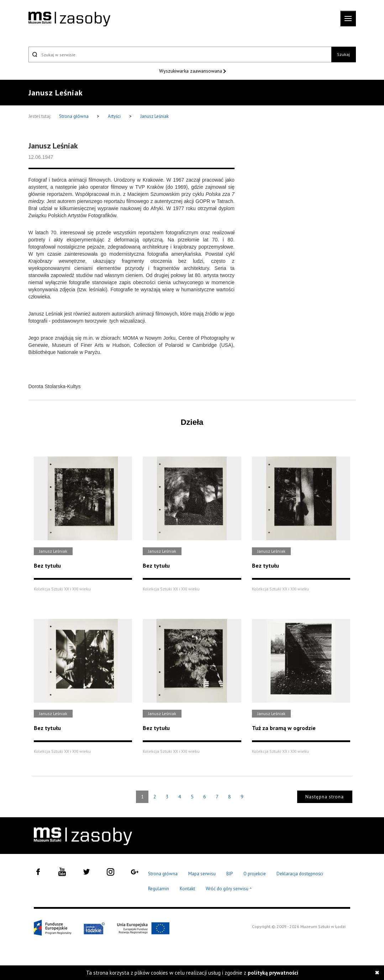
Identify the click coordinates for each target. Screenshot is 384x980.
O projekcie (255, 874)
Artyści (114, 116)
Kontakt (187, 889)
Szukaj (343, 54)
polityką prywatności (273, 973)
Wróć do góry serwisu (229, 889)
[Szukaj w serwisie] (180, 54)
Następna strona (325, 797)
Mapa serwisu (202, 874)
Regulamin (159, 889)
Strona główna (74, 116)
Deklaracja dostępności (300, 874)
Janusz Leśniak (154, 116)
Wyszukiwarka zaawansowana (191, 71)
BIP (230, 874)
